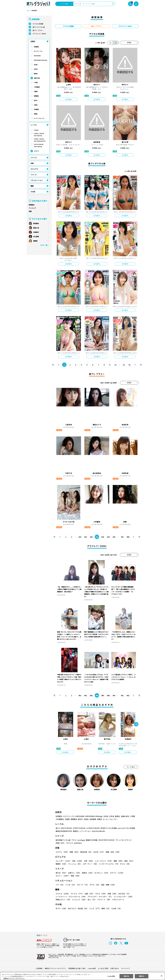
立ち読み (69, 99)
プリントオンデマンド (122, 840)
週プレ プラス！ (38, 30)
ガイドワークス (38, 51)
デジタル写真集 (38, 24)
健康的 (61, 864)
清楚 (60, 876)
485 (103, 695)
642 (128, 695)
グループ (82, 885)
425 (85, 537)
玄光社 (36, 65)
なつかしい (101, 873)
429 (108, 537)
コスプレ (62, 852)
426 (91, 537)
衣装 (32, 163)
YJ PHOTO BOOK (79, 828)
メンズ (95, 908)
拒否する (126, 976)
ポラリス (70, 843)
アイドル (77, 894)
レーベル (34, 125)
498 (128, 537)
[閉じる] (162, 976)
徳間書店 (36, 96)
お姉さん (74, 873)
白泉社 (36, 105)
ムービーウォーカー (39, 118)
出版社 (33, 41)
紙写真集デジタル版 (63, 840)
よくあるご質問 (103, 968)
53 (129, 365)
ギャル (125, 864)
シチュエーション (37, 180)
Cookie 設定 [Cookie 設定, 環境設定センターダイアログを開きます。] (111, 976)
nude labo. (78, 843)
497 (122, 537)
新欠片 (36, 100)
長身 (128, 861)
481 (80, 695)
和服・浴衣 (112, 852)
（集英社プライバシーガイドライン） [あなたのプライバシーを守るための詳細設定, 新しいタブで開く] (14, 978)
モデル (100, 894)
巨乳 (77, 861)
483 (91, 695)
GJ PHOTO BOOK (92, 828)
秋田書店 (36, 47)
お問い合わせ (114, 968)
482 (85, 695)
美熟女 (87, 873)
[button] (136, 724)
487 (114, 695)
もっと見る (131, 767)
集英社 (36, 74)
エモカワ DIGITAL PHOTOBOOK (39, 145)
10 (115, 365)
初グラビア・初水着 (78, 908)
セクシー (131, 873)
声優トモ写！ (61, 843)
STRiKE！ (37, 130)
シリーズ (34, 158)
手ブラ (61, 908)
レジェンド (79, 900)
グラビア (36, 151)
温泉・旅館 (108, 885)
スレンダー (63, 861)
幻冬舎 (36, 69)
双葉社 (36, 114)
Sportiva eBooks (98, 831)
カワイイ (116, 873)
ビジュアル (34, 169)
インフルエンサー (123, 897)
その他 (33, 192)
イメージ (34, 175)
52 (124, 365)
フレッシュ (75, 864)
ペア (60, 885)
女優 (89, 894)
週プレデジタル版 (39, 27)
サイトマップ (125, 968)
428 (103, 537)
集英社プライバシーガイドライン (56, 968)
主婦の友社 (37, 78)
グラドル (63, 894)
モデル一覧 (44, 245)
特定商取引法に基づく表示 (77, 968)
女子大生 (123, 894)
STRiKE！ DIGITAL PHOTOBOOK (39, 135)
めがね (98, 852)
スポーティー (90, 864)
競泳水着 (86, 852)
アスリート (104, 900)
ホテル (95, 885)
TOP (28, 11)
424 (80, 537)
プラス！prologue (78, 840)
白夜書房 (36, 109)
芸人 (92, 900)
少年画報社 (37, 87)
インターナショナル (109, 864)
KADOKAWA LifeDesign (41, 60)
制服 (74, 852)
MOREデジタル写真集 (107, 828)
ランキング (32, 208)
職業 (32, 186)
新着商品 (32, 205)
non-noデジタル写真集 (125, 828)
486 (108, 695)
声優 (112, 894)
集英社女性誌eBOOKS (64, 831)
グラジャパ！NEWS (39, 34)
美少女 (61, 873)
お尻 (88, 861)
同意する (142, 976)
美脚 (118, 861)
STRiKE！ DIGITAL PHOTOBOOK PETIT (40, 140)
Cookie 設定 (92, 968)
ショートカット (103, 861)
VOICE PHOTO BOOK (106, 840)
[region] (82, 976)
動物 (105, 908)
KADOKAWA (37, 56)
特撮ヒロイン (63, 900)
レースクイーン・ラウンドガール (71, 897)
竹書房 (36, 91)
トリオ (70, 885)
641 (122, 695)
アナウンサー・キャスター (100, 897)
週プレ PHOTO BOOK (64, 828)
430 (114, 537)
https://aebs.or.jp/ (53, 957)
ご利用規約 (39, 968)
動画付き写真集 (91, 840)
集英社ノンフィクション (82, 831)
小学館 (36, 83)
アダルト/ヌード (117, 900)
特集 (30, 211)
